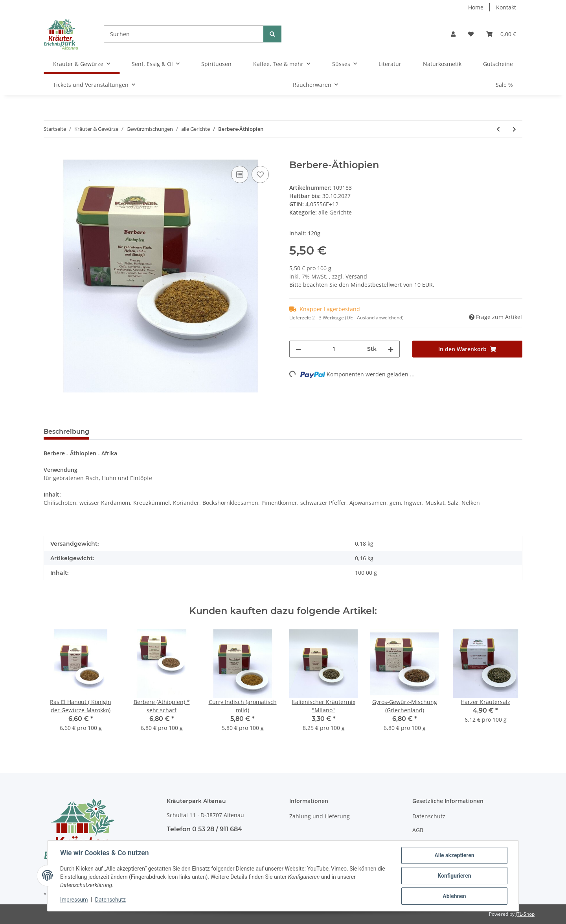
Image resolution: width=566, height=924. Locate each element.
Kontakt (506, 7)
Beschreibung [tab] (66, 432)
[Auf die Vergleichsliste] (240, 174)
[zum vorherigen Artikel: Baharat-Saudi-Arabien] (498, 129)
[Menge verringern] (298, 349)
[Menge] (334, 349)
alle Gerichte (335, 212)
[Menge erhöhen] (391, 349)
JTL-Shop (525, 914)
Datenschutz (429, 816)
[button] (453, 34)
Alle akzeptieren (454, 855)
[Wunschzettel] (471, 34)
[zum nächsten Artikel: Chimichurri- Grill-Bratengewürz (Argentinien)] (514, 129)
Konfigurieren (454, 876)
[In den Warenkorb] (50, 155)
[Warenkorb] (501, 34)
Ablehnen (454, 896)
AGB (418, 830)
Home (476, 7)
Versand (356, 276)
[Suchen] (184, 34)
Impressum (74, 900)
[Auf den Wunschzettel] (260, 174)
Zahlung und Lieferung (320, 816)
